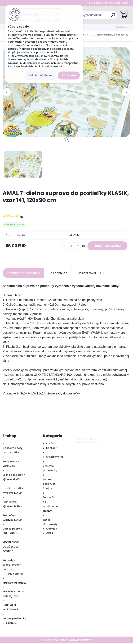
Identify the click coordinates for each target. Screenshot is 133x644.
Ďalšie (120, 27)
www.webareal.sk (81, 641)
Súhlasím (69, 75)
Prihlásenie (96, 3)
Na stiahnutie (58, 274)
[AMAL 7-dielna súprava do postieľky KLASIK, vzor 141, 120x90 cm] (66, 92)
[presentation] (7, 92)
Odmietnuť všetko (40, 75)
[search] (108, 16)
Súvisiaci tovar (90, 274)
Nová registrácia (118, 3)
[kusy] (68, 246)
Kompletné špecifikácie (23, 274)
